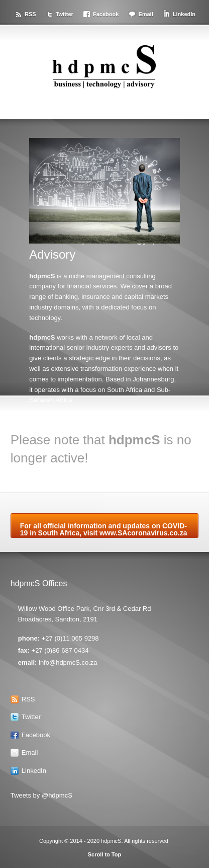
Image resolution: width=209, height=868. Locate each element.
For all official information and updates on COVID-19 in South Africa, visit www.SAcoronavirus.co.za (104, 529)
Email (145, 14)
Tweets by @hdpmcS (41, 795)
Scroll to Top (104, 854)
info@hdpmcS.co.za (68, 662)
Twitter (65, 14)
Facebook (106, 14)
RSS (30, 14)
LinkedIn (184, 14)
